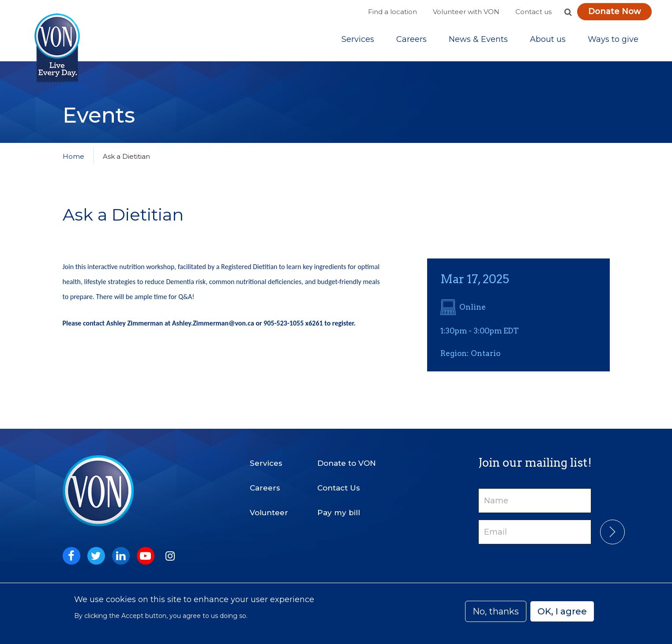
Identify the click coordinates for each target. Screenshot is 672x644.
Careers (411, 39)
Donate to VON (347, 463)
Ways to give (613, 39)
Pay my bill (339, 513)
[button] (568, 12)
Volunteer (269, 513)
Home (73, 156)
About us (548, 39)
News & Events (478, 39)
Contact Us (339, 488)
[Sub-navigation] (358, 39)
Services (358, 39)
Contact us (533, 12)
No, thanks (496, 611)
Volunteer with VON (466, 12)
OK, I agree (562, 611)
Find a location (392, 12)
